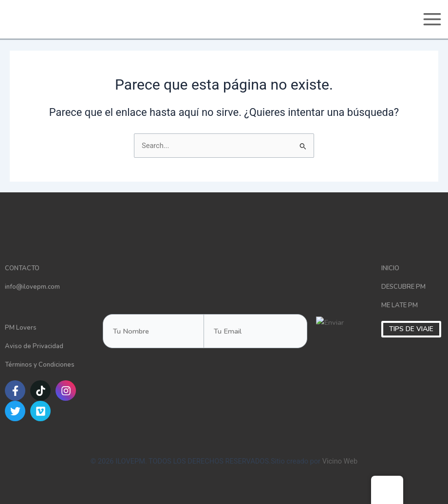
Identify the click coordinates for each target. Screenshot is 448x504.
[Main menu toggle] (432, 19)
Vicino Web (340, 461)
